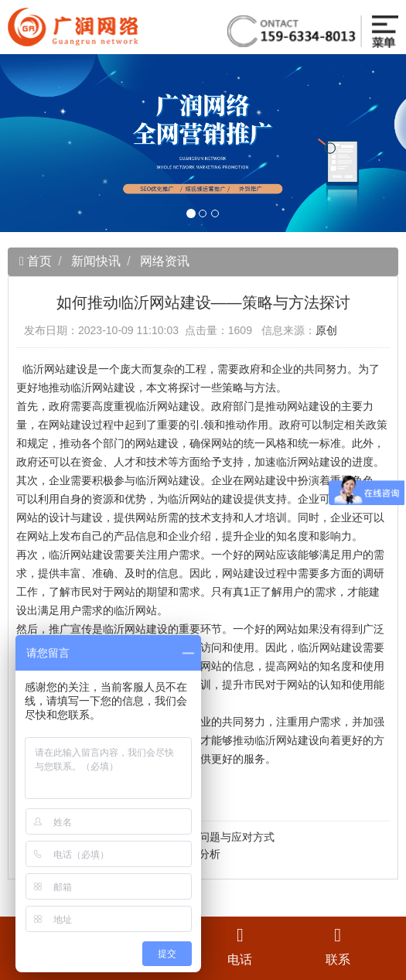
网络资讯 (165, 261)
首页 (38, 261)
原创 (326, 330)
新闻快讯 (96, 261)
